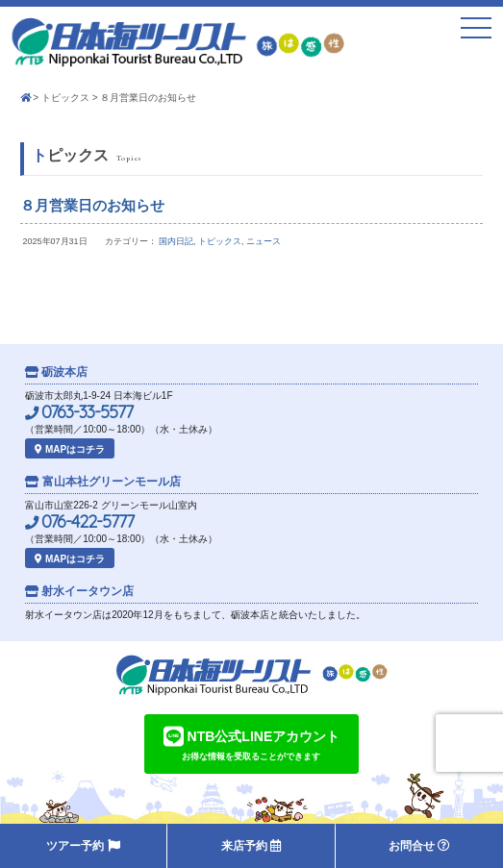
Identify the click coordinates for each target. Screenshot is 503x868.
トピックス (65, 98)
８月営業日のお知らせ (92, 205)
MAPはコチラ (70, 449)
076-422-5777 (79, 522)
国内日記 (176, 241)
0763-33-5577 (79, 412)
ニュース (264, 241)
